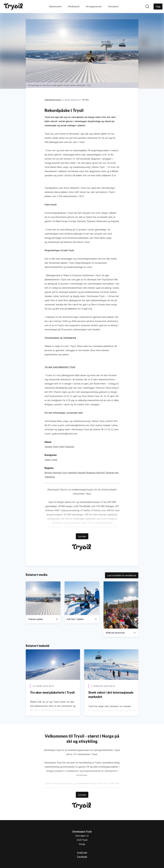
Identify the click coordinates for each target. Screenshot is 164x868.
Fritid (61, 447)
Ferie (55, 447)
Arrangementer (94, 6)
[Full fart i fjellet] (82, 598)
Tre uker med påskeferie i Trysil (60, 367)
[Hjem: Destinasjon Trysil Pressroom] (14, 7)
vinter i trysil (51, 460)
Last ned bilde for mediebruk (122, 575)
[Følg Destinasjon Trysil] (158, 7)
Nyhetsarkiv (55, 6)
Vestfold (100, 473)
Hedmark (72, 473)
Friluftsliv (69, 447)
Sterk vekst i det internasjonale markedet (111, 695)
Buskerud (91, 473)
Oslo (65, 473)
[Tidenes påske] (43, 598)
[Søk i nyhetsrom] (147, 7)
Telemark (110, 473)
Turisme (48, 447)
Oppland (82, 473)
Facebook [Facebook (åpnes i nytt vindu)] (82, 857)
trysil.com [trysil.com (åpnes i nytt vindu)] (82, 852)
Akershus (57, 473)
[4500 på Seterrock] (121, 605)
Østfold (48, 473)
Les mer (82, 536)
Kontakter (113, 6)
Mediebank (74, 6)
